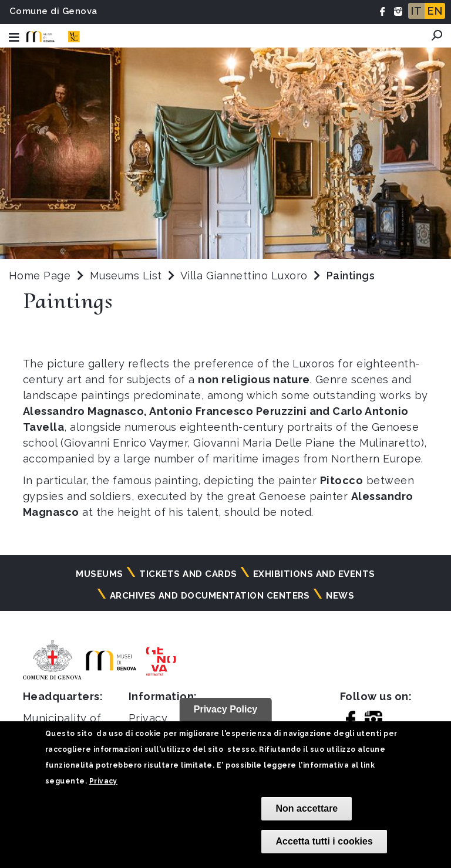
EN (435, 11)
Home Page (40, 276)
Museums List (126, 276)
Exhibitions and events (314, 574)
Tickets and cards (188, 574)
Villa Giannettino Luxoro (245, 276)
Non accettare (307, 808)
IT (416, 11)
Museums (99, 574)
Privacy (103, 781)
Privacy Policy (226, 709)
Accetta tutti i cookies (324, 841)
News (340, 596)
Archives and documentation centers (210, 596)
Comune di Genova (53, 11)
